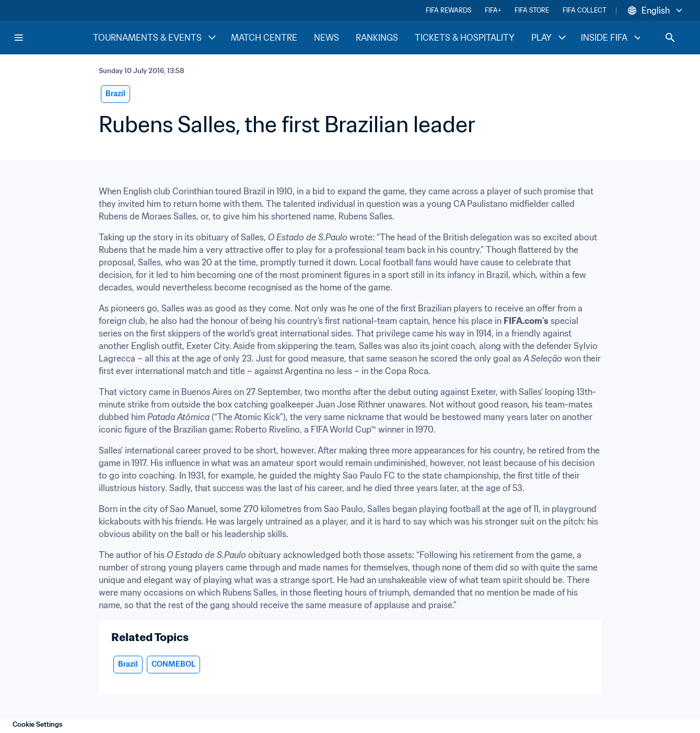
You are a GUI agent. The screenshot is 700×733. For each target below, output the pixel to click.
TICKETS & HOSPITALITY (465, 38)
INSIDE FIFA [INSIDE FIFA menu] (612, 38)
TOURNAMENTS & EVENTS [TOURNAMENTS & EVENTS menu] (156, 38)
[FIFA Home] (53, 38)
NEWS (326, 38)
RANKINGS (377, 38)
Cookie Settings (38, 724)
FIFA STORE (532, 10)
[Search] (670, 38)
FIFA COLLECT (585, 10)
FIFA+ (493, 10)
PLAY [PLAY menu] (550, 38)
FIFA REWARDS (448, 10)
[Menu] (19, 38)
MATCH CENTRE (264, 38)
